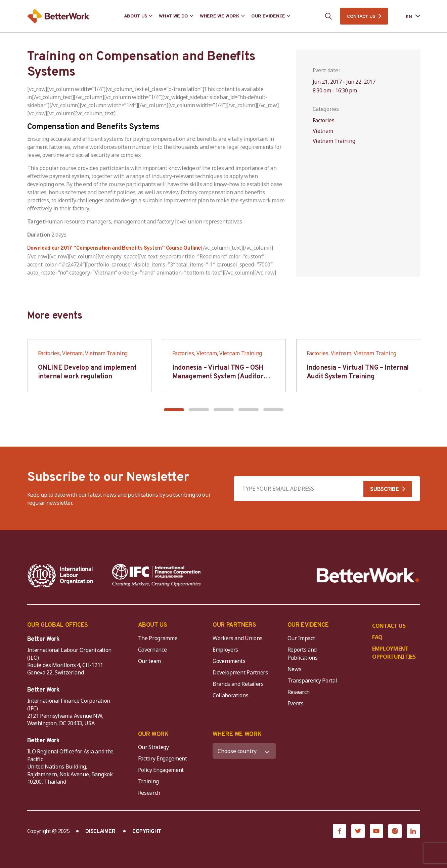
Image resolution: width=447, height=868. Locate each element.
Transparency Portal (312, 680)
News (295, 669)
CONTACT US (361, 17)
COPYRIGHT (147, 832)
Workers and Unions (237, 638)
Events (296, 703)
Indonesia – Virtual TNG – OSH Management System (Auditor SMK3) (218, 377)
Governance (152, 650)
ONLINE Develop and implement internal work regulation (87, 372)
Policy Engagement (162, 770)
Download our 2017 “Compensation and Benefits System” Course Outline (114, 248)
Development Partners (240, 672)
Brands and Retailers (238, 684)
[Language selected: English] (408, 16)
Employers (225, 650)
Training (148, 781)
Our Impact (301, 638)
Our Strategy (153, 747)
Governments (229, 661)
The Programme (158, 638)
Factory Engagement (163, 758)
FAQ (377, 637)
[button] (174, 410)
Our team (149, 661)
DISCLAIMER (100, 832)
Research (299, 692)
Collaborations (231, 695)
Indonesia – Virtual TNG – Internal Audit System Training (358, 372)
